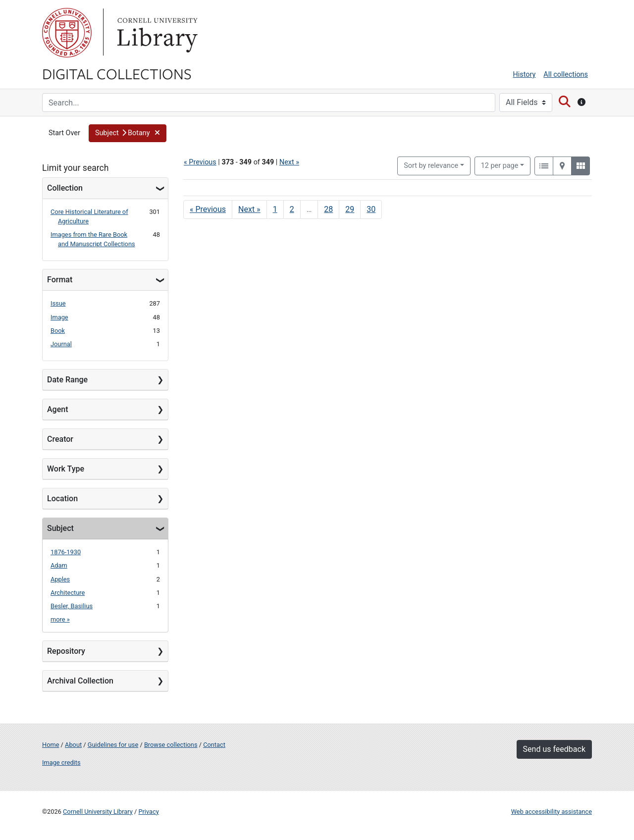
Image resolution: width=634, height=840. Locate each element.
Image (59, 317)
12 (500, 165)
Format (60, 280)
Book (58, 331)
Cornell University (67, 33)
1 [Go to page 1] (275, 209)
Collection (65, 188)
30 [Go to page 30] (371, 209)
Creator (60, 439)
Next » (289, 162)
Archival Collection (80, 681)
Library (156, 33)
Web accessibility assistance (552, 812)
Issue (58, 303)
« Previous (200, 162)
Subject (60, 528)
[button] (128, 133)
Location (62, 499)
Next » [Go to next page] (249, 209)
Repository (66, 651)
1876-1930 (66, 552)
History (525, 75)
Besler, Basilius (72, 606)
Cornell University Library (98, 812)
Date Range (67, 380)
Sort (431, 166)
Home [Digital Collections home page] (51, 745)
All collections (566, 75)
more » (60, 619)
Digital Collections (117, 73)
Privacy (148, 812)
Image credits (61, 762)
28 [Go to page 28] (328, 209)
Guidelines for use (113, 745)
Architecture (68, 593)
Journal (61, 344)
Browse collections (171, 745)
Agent (57, 409)
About (73, 745)
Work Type (66, 469)
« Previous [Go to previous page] (208, 209)
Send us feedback (554, 749)
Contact (214, 745)
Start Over (64, 133)
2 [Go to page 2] (292, 209)
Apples (60, 579)
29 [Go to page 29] (350, 209)
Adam (59, 565)
